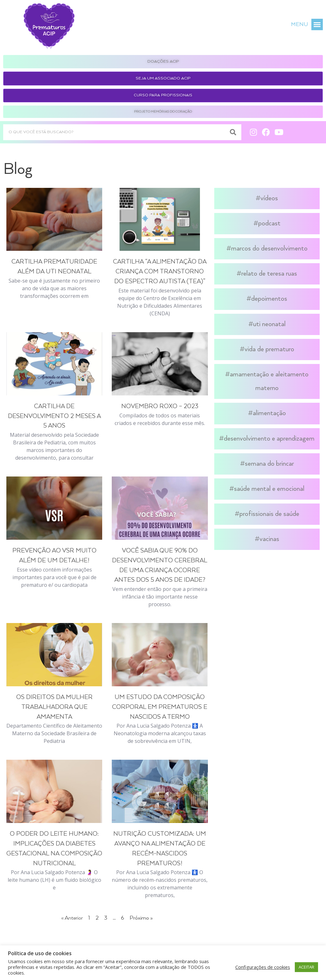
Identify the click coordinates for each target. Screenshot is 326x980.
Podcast (269, 223)
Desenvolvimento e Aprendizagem (269, 439)
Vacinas (269, 539)
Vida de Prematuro (269, 349)
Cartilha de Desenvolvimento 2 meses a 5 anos (54, 416)
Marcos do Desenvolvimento (269, 249)
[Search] (233, 132)
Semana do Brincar (269, 464)
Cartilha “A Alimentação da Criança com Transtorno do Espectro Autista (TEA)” (160, 272)
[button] (317, 24)
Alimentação (269, 413)
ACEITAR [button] (306, 967)
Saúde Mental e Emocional (269, 489)
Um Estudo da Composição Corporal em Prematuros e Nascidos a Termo (160, 707)
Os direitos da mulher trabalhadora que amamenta (54, 707)
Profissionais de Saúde (269, 514)
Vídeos (269, 198)
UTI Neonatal (269, 324)
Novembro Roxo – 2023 (160, 406)
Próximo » (141, 918)
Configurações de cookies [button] (263, 967)
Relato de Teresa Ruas (269, 274)
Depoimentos (269, 299)
